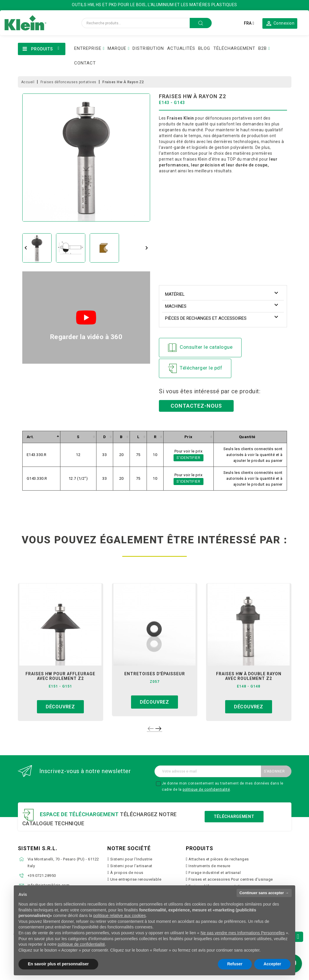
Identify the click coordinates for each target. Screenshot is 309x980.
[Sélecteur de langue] (249, 23)
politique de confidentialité (206, 790)
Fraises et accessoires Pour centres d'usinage (231, 879)
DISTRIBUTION (148, 48)
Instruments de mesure (209, 866)
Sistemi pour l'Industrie (131, 859)
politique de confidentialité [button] (81, 944)
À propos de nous (127, 873)
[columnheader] (41, 437)
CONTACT (85, 63)
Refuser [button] (235, 964)
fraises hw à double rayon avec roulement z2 (249, 676)
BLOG (204, 48)
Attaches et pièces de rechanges (219, 859)
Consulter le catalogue (200, 348)
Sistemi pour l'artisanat (131, 866)
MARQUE (117, 48)
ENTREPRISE (88, 48)
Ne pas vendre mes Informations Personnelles (243, 933)
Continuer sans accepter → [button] (264, 893)
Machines (176, 306)
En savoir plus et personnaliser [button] (58, 964)
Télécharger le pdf (195, 368)
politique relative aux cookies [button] (119, 916)
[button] (280, 23)
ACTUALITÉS (181, 48)
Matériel (175, 294)
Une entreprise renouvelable (136, 879)
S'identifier (189, 458)
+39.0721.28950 (42, 876)
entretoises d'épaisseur (155, 674)
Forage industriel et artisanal (215, 873)
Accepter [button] (272, 964)
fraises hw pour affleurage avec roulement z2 (60, 676)
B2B (263, 48)
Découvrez (60, 707)
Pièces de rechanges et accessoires (206, 318)
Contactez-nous (196, 406)
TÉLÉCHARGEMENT (234, 48)
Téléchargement (234, 816)
